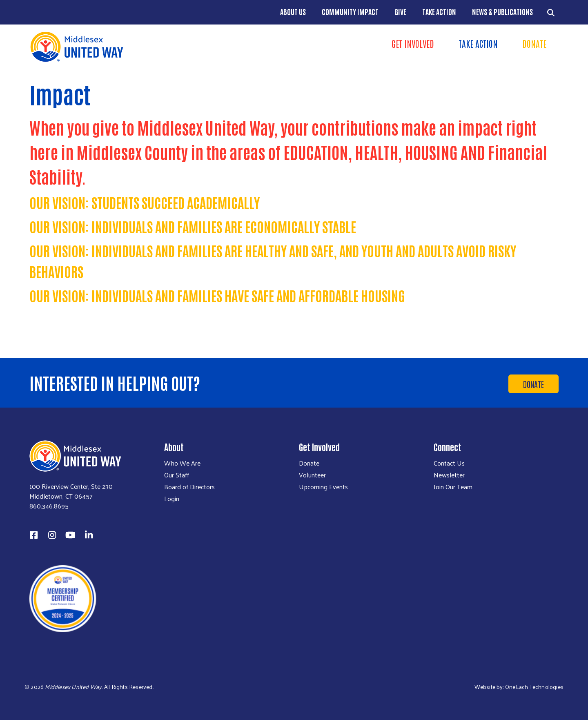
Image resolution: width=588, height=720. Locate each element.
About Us (293, 11)
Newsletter (449, 475)
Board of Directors (189, 487)
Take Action (439, 11)
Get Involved (413, 43)
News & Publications (502, 11)
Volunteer (312, 475)
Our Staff (177, 475)
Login (172, 499)
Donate (534, 43)
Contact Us (449, 463)
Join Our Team (453, 487)
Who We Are (182, 463)
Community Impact (350, 11)
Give (400, 11)
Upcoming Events (323, 487)
